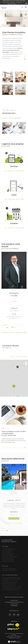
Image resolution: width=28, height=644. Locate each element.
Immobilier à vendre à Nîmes (9, 569)
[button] (7, 328)
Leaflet (14, 396)
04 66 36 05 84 (14, 600)
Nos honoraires (11, 636)
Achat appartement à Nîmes (9, 549)
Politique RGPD (12, 638)
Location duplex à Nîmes (8, 558)
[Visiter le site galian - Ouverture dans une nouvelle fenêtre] (11, 625)
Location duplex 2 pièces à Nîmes (10, 590)
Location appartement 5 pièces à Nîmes (12, 588)
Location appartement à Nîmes (10, 557)
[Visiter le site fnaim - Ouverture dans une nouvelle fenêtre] (17, 625)
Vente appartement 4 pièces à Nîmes (11, 579)
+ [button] (26, 362)
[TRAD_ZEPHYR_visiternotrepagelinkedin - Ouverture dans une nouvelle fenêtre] (18, 615)
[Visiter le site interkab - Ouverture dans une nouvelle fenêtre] (13, 629)
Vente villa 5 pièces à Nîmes (9, 584)
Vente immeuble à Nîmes (8, 554)
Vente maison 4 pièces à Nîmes (10, 581)
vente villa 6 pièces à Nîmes (9, 585)
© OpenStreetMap (24, 396)
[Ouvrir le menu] (26, 7)
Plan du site (17, 636)
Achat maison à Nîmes (7, 550)
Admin (15, 637)
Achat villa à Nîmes (7, 552)
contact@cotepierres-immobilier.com (14, 602)
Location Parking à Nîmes (8, 561)
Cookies (18, 638)
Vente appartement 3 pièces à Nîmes (11, 578)
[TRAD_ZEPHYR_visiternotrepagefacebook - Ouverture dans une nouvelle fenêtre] (10, 615)
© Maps (18, 396)
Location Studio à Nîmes (8, 560)
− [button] (26, 364)
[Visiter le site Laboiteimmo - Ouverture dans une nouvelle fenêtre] (14, 641)
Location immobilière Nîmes (9, 570)
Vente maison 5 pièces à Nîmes (10, 582)
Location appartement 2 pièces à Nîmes (12, 587)
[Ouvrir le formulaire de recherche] (22, 7)
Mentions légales (10, 637)
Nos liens (19, 637)
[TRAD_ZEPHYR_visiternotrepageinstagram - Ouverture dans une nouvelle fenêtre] (14, 615)
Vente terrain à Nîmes (7, 555)
